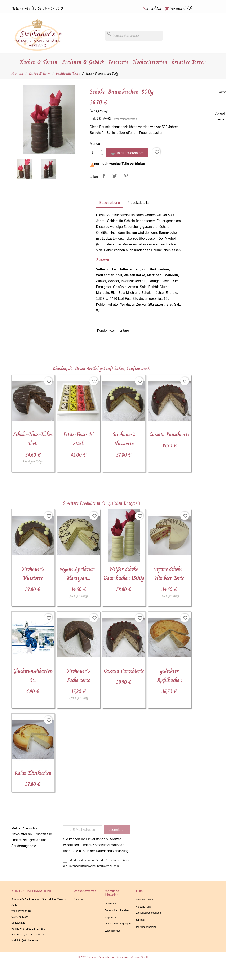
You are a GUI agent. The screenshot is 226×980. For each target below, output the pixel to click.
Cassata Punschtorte (169, 434)
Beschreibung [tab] (110, 203)
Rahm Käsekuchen (33, 773)
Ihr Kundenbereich (146, 927)
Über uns (79, 900)
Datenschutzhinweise (117, 910)
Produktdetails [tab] (138, 203)
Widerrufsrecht (113, 931)
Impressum (111, 903)
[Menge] (95, 152)
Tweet (115, 176)
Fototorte (119, 62)
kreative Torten (189, 62)
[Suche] (134, 36)
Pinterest (126, 176)
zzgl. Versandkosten (126, 119)
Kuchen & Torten (39, 62)
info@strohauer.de (28, 940)
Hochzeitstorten (150, 62)
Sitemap (141, 920)
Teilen (104, 176)
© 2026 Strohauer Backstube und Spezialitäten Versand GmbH (113, 957)
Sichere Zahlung (145, 900)
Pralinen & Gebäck (83, 62)
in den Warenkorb (127, 154)
